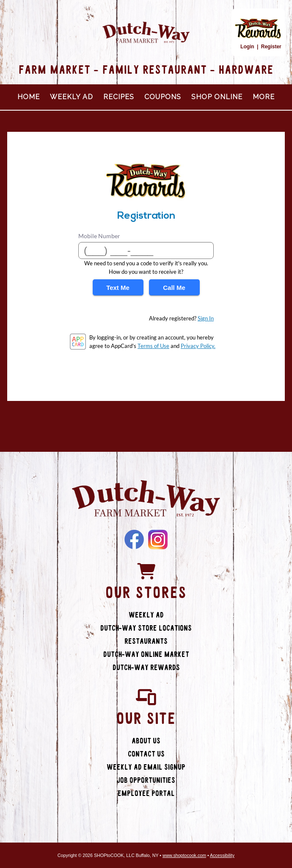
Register (271, 47)
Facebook (134, 540)
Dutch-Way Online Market (146, 655)
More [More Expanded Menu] (264, 97)
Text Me (118, 288)
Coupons (163, 97)
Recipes (119, 97)
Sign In (206, 318)
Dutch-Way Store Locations (146, 628)
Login (247, 47)
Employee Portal (146, 794)
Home (29, 97)
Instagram (158, 540)
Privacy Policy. (198, 346)
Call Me (174, 288)
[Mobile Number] (146, 250)
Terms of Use (153, 346)
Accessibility (222, 855)
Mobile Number (99, 236)
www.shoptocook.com (184, 855)
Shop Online (217, 97)
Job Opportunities (146, 780)
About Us (146, 741)
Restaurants (146, 641)
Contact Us (146, 754)
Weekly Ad (72, 97)
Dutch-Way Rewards (146, 668)
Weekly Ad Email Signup (146, 767)
